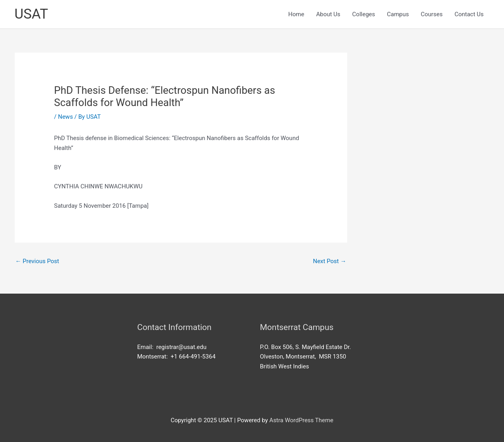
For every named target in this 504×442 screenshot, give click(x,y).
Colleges (364, 14)
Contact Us (469, 14)
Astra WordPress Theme (301, 420)
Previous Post (37, 261)
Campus (398, 14)
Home (296, 14)
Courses (432, 14)
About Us (328, 14)
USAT (31, 14)
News (65, 117)
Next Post (329, 261)
